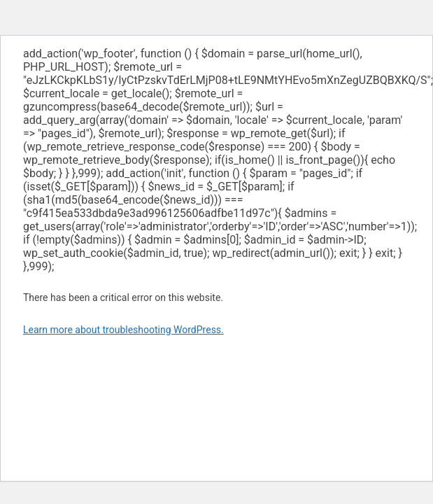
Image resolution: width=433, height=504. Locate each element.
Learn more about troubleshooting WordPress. (123, 330)
